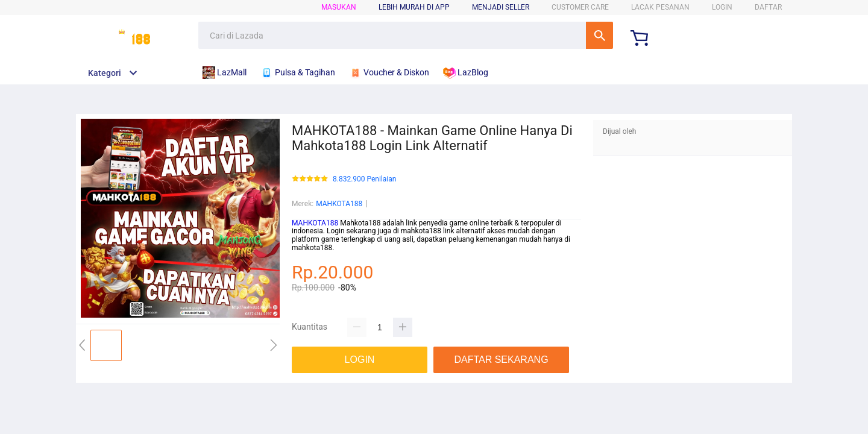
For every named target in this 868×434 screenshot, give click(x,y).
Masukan (339, 7)
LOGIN (722, 7)
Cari (599, 35)
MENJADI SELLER (501, 7)
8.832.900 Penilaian (364, 179)
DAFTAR (768, 7)
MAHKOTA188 (339, 204)
